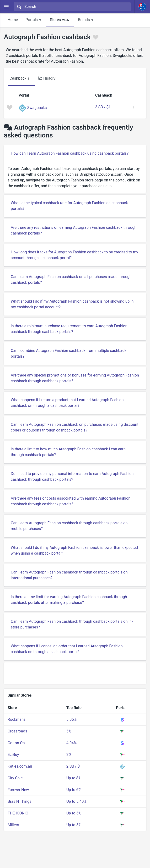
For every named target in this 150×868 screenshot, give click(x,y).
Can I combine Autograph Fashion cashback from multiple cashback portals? (69, 353)
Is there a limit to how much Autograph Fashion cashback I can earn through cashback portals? (68, 452)
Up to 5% (74, 813)
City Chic (15, 778)
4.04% (72, 743)
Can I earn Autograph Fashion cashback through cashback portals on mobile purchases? (69, 526)
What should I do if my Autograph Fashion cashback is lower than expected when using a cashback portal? (74, 550)
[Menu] (6, 7)
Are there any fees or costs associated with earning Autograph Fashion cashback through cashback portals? (71, 501)
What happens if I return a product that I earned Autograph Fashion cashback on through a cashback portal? (67, 403)
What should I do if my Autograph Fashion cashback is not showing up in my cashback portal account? (72, 304)
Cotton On (16, 743)
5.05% (72, 719)
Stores (60, 20)
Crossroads (17, 731)
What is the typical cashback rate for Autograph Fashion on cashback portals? (69, 206)
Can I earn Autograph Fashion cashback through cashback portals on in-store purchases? (72, 624)
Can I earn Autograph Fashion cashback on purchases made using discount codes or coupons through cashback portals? (75, 427)
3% (69, 755)
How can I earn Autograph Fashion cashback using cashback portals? (70, 153)
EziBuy (13, 755)
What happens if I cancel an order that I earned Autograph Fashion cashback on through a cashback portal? (67, 649)
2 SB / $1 (74, 766)
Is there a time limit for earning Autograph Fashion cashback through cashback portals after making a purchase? (69, 600)
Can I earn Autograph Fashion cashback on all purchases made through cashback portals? (71, 280)
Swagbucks (37, 108)
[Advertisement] (75, 673)
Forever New (18, 790)
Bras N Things (19, 801)
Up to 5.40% (76, 801)
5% (69, 731)
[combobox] (72, 7)
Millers (13, 825)
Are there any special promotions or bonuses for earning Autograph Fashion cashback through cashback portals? (75, 378)
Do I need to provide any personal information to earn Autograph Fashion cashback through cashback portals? (72, 477)
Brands (86, 20)
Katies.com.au (20, 766)
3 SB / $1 (103, 107)
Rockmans (17, 719)
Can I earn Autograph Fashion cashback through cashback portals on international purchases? (69, 575)
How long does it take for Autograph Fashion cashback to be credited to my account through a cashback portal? (74, 255)
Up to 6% (74, 790)
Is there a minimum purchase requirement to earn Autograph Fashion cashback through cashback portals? (69, 329)
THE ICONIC (18, 813)
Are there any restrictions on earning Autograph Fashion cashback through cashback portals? (74, 230)
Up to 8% (74, 778)
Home (13, 20)
